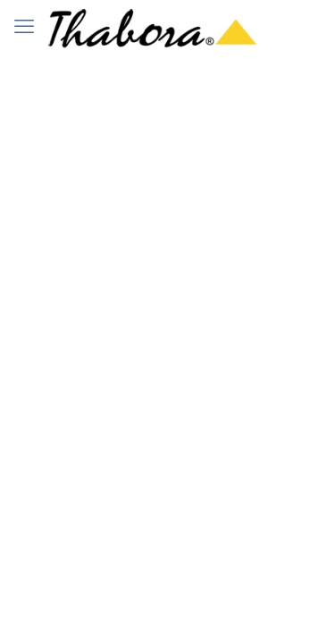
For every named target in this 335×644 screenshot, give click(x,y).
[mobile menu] (24, 27)
